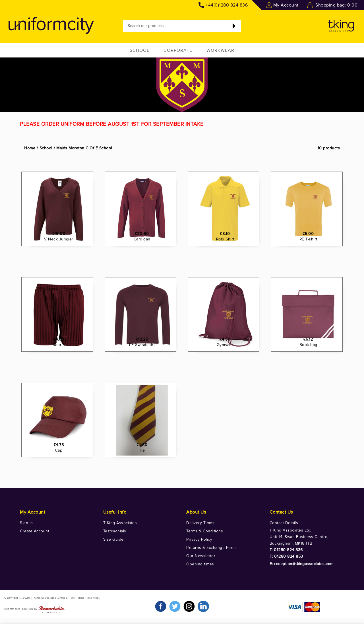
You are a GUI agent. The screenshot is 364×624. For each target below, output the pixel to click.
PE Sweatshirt (145, 370)
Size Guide (113, 539)
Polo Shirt (228, 264)
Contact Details (284, 523)
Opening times (200, 564)
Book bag (311, 370)
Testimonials (115, 531)
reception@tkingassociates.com (304, 564)
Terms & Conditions (205, 531)
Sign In (26, 523)
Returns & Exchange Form (211, 548)
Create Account (35, 531)
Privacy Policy (199, 539)
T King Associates (120, 523)
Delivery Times (200, 523)
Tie (145, 475)
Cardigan (145, 264)
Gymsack (228, 370)
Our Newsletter (201, 556)
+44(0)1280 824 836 (227, 5)
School (139, 50)
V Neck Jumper (62, 264)
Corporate (178, 50)
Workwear (220, 50)
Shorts (62, 370)
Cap (61, 475)
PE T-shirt (311, 264)
